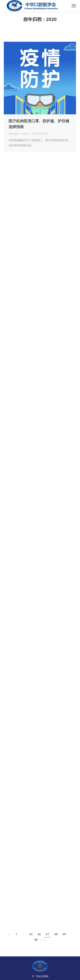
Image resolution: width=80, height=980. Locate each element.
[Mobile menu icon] (74, 6)
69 (64, 934)
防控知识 (13, 134)
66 (39, 934)
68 (56, 934)
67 (48, 934)
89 (36, 940)
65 (31, 934)
